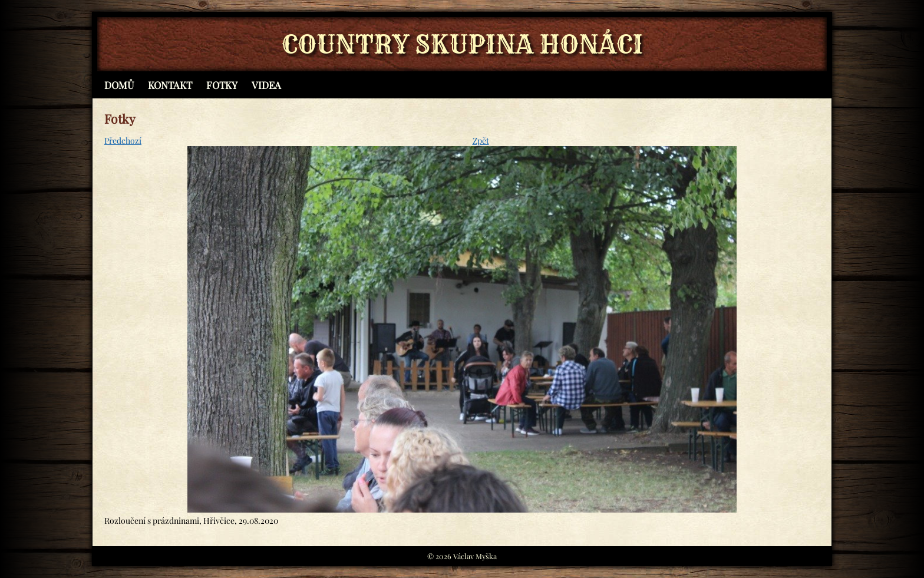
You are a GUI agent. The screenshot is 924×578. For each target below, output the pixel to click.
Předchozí (123, 141)
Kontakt (170, 85)
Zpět (481, 141)
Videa (266, 85)
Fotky (222, 85)
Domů (119, 85)
